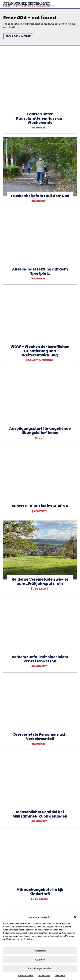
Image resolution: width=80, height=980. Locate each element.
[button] (75, 917)
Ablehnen (40, 960)
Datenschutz (44, 976)
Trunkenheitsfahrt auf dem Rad (40, 196)
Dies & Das (40, 589)
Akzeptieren (40, 951)
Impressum (60, 976)
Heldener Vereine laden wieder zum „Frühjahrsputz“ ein (40, 581)
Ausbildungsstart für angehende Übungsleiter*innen (40, 431)
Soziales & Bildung (40, 360)
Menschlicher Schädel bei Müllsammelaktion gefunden (40, 814)
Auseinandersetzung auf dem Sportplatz (40, 271)
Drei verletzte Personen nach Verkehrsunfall (40, 737)
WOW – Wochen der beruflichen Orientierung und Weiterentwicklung (40, 351)
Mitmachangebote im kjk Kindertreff (40, 892)
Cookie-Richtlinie (26, 976)
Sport (40, 438)
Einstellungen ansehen (40, 968)
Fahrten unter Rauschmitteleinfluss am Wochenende (40, 118)
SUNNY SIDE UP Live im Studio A (40, 506)
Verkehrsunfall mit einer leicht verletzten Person (40, 659)
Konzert (40, 511)
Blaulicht (40, 128)
